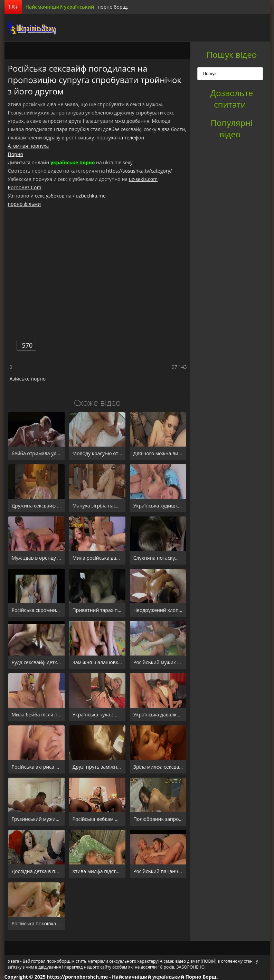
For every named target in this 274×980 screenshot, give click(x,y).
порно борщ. (113, 7)
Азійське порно (28, 379)
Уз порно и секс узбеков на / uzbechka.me (57, 196)
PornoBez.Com (25, 187)
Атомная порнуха (29, 146)
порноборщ (30, 28)
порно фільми (25, 204)
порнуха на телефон (120, 138)
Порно (16, 154)
